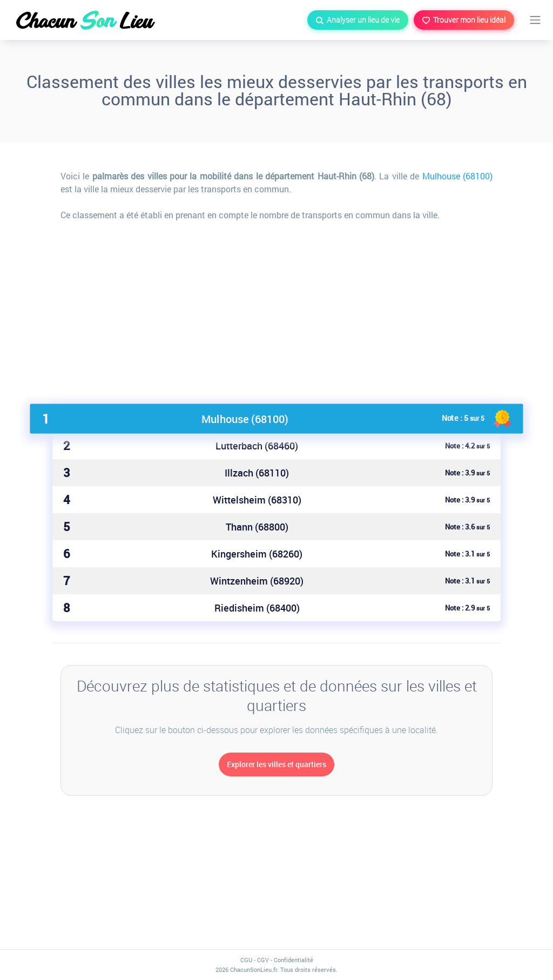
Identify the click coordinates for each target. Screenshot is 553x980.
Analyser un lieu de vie (358, 20)
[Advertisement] (276, 308)
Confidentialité (294, 960)
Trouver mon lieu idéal (464, 20)
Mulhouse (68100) (457, 176)
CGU (246, 960)
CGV (263, 960)
